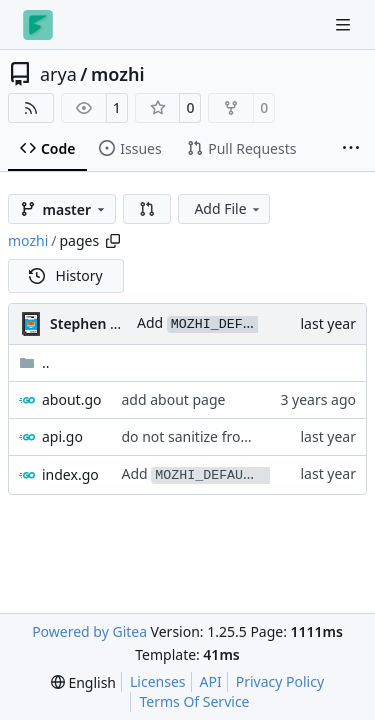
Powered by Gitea (89, 631)
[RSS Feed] (31, 108)
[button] (147, 209)
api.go (62, 436)
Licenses (158, 681)
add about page (173, 399)
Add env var (245, 473)
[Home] (38, 25)
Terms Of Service (194, 701)
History (66, 275)
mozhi (118, 74)
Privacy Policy (280, 681)
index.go (70, 474)
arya (58, 74)
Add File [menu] (228, 208)
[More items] (351, 149)
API (211, 681)
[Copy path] (113, 241)
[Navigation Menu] (345, 24)
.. (34, 362)
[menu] (83, 682)
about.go (71, 399)
